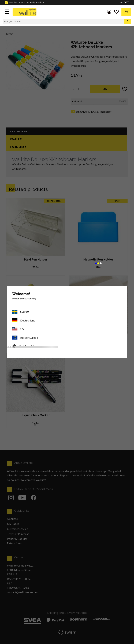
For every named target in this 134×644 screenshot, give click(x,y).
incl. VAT (124, 3)
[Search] (128, 22)
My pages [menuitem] (109, 12)
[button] (7, 12)
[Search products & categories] (64, 22)
